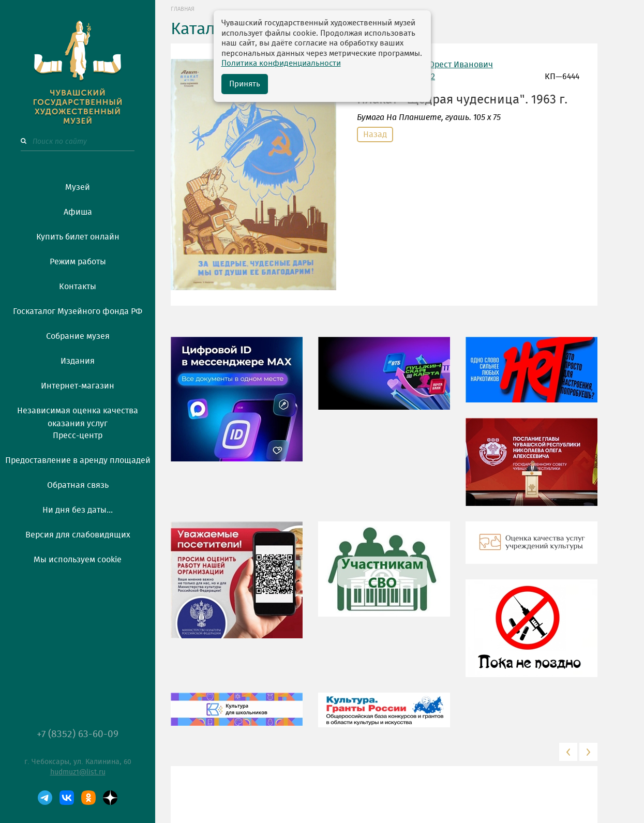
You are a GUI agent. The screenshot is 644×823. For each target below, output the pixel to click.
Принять (245, 84)
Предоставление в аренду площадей (78, 460)
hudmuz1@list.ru (78, 772)
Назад (375, 134)
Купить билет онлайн (78, 237)
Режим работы (78, 262)
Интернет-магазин (78, 386)
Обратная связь (78, 485)
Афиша (78, 212)
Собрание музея (78, 336)
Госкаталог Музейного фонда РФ (78, 311)
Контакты (78, 287)
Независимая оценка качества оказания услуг (78, 415)
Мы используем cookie (78, 560)
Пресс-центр (78, 436)
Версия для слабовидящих (78, 535)
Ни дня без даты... (78, 510)
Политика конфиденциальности (281, 63)
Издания (78, 361)
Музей (78, 187)
